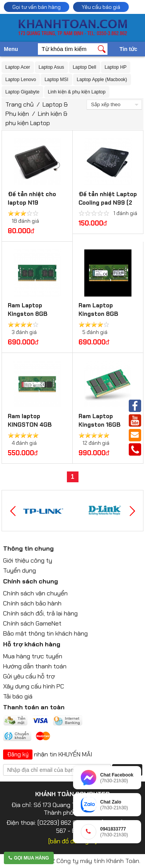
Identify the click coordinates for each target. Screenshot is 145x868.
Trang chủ (20, 104)
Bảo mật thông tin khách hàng (45, 633)
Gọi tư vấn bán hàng (37, 7)
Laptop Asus (51, 67)
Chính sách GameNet (32, 623)
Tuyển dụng (20, 570)
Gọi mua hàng (29, 858)
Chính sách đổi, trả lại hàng (40, 613)
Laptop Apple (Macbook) (102, 80)
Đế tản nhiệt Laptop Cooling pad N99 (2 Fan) (108, 203)
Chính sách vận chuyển (35, 593)
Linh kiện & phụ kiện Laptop (77, 92)
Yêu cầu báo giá (101, 7)
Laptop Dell (84, 67)
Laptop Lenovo (21, 80)
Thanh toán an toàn (34, 707)
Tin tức (128, 49)
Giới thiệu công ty (28, 560)
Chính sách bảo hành (32, 603)
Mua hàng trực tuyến (33, 656)
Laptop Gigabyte (22, 92)
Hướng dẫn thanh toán (35, 666)
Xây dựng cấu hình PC (34, 686)
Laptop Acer (18, 67)
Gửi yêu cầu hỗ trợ (29, 676)
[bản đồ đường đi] (72, 841)
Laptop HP (116, 67)
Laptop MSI (56, 80)
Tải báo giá (18, 696)
